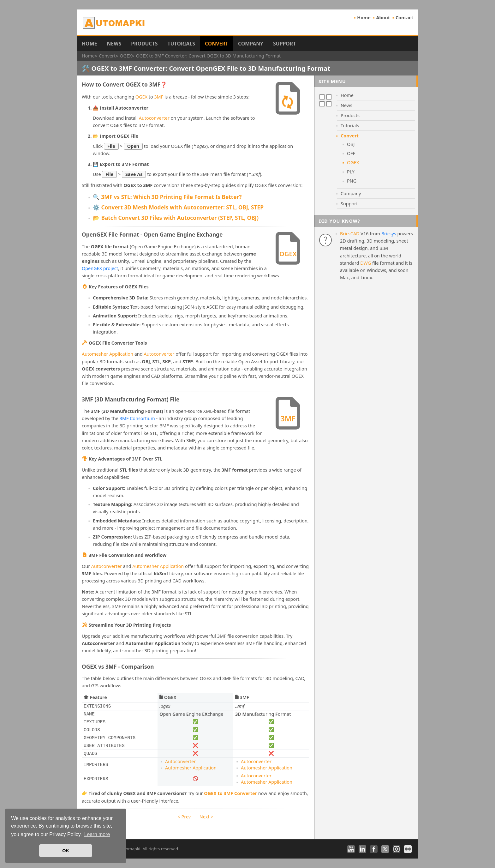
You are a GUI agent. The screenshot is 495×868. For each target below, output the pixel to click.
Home (364, 18)
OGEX (141, 97)
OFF (351, 153)
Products (144, 44)
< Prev (184, 817)
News (114, 44)
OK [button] (66, 851)
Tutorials (182, 44)
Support (284, 44)
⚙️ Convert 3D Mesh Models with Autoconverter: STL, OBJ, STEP (178, 207)
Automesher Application (107, 354)
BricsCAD (350, 234)
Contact (404, 18)
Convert (217, 44)
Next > (206, 817)
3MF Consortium (137, 418)
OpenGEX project (100, 268)
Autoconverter (154, 118)
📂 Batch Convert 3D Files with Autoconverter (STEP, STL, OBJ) (176, 218)
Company (251, 44)
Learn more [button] (97, 834)
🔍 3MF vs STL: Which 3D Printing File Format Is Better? (167, 197)
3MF (159, 97)
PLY (351, 172)
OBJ (351, 144)
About (383, 18)
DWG (366, 263)
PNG (352, 181)
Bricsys (389, 234)
